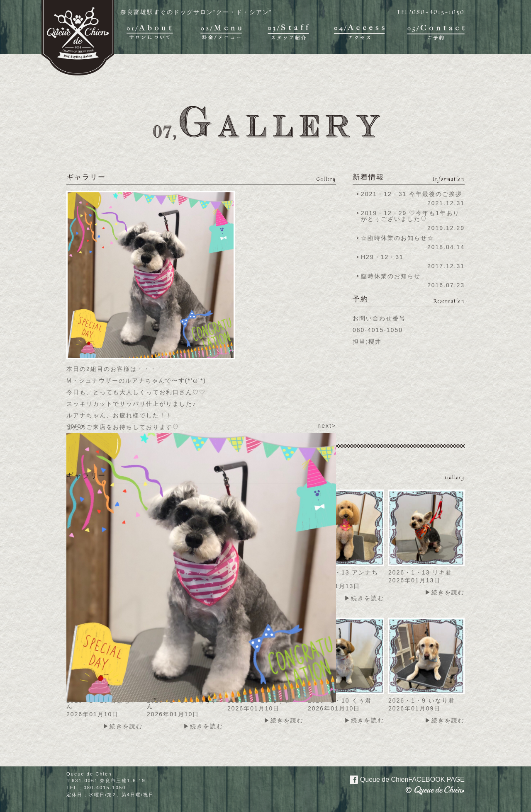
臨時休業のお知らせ (391, 276)
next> (327, 426)
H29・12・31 (385, 257)
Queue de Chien (402, 779)
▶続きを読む (364, 598)
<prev (76, 426)
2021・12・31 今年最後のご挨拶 (412, 194)
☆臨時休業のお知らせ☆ (397, 238)
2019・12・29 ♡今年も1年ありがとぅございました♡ (410, 216)
